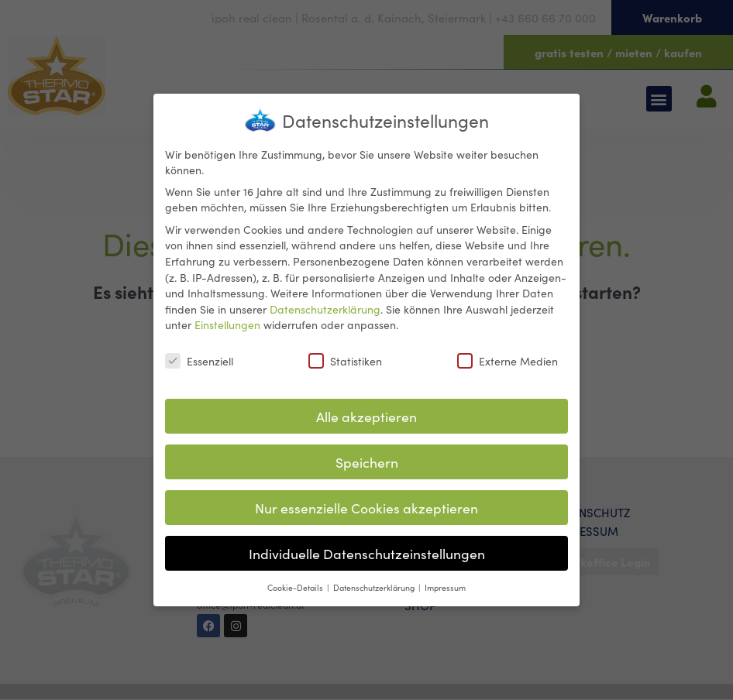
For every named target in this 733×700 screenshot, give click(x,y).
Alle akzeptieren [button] (366, 409)
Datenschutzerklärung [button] (375, 580)
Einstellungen (227, 318)
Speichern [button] (367, 455)
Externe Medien (508, 354)
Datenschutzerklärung (325, 302)
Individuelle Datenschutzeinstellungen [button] (367, 546)
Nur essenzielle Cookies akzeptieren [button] (366, 501)
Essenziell (199, 354)
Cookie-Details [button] (296, 580)
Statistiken (345, 354)
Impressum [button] (445, 580)
